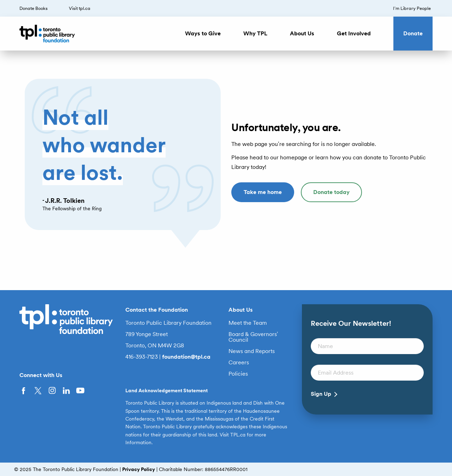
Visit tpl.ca (80, 8)
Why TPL (255, 33)
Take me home (263, 192)
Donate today (331, 192)
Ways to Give (203, 33)
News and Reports (252, 351)
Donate (413, 33)
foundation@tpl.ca (186, 357)
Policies (238, 374)
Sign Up (321, 394)
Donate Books (34, 8)
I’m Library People (412, 8)
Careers (239, 363)
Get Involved (354, 33)
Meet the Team (248, 323)
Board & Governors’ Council (253, 337)
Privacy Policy (139, 469)
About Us (302, 33)
